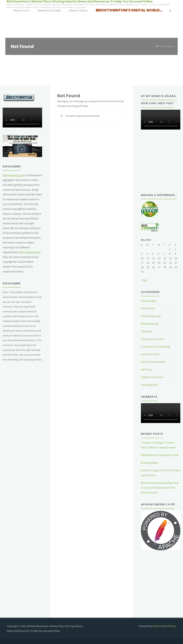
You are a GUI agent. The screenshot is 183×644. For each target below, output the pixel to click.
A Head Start (148, 308)
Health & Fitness (150, 354)
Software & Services (152, 377)
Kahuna (157, 626)
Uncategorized (149, 385)
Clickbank (146, 331)
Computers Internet (152, 339)
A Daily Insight (149, 301)
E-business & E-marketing (155, 347)
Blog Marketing (150, 324)
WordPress (170, 626)
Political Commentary (153, 362)
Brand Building (149, 463)
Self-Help (147, 370)
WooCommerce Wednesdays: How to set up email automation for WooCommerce (160, 488)
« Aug (144, 280)
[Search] (170, 11)
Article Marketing (151, 316)
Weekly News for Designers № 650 (160, 455)
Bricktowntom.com (14, 175)
